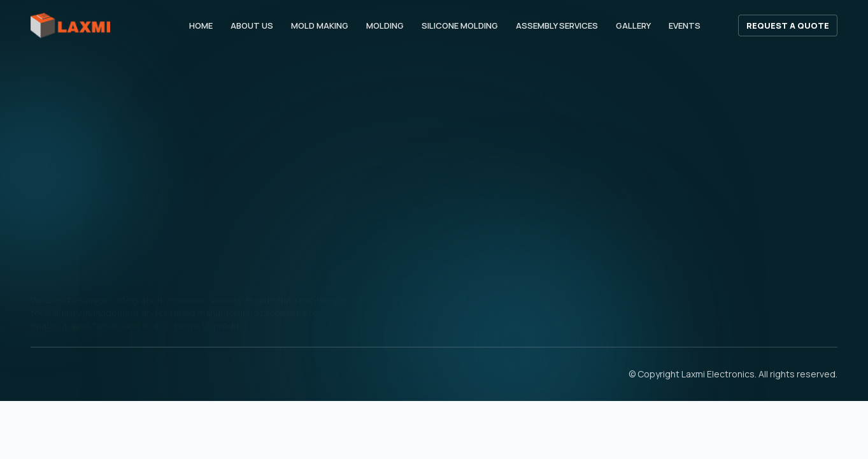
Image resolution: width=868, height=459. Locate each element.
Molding (385, 25)
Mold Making (320, 25)
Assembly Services (557, 25)
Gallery (633, 25)
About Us (252, 25)
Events (685, 25)
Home (201, 25)
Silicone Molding (460, 25)
